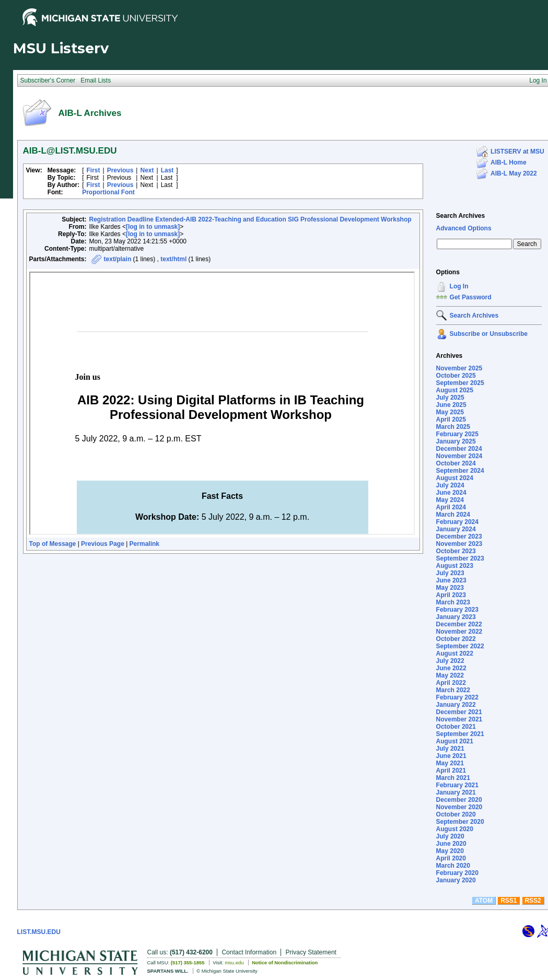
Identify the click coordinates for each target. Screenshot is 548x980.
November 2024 (459, 456)
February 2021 (457, 785)
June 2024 (451, 493)
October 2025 (456, 376)
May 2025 (450, 412)
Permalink (144, 544)
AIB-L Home (508, 162)
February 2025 (457, 434)
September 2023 (460, 558)
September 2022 (460, 646)
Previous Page (103, 544)
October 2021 (456, 727)
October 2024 (456, 463)
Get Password (471, 297)
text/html (173, 259)
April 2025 (451, 419)
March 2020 (453, 866)
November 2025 (459, 368)
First (94, 170)
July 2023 (450, 573)
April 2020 (451, 858)
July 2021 (450, 749)
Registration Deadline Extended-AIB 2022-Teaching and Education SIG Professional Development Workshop (250, 219)
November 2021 (459, 719)
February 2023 (457, 610)
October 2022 (456, 639)
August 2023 (455, 566)
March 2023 (453, 602)
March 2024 (453, 515)
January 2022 (456, 705)
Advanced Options (464, 228)
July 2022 (450, 661)
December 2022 (459, 624)
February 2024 (457, 522)
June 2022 (451, 668)
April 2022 (451, 683)
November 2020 (459, 807)
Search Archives (461, 216)
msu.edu (234, 962)
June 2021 (451, 756)
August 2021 (455, 741)
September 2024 (460, 471)
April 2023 (451, 595)
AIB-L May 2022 (514, 173)
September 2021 (460, 734)
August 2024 (455, 478)
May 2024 (450, 500)
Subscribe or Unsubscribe (489, 334)
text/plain (118, 259)
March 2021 (453, 778)
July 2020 (450, 836)
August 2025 (455, 390)
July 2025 (450, 398)
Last (167, 170)
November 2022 (459, 632)
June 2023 (451, 580)
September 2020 (460, 822)
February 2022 (457, 697)
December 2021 (459, 712)
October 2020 (456, 814)
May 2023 (450, 588)
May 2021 (450, 763)
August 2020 (455, 829)
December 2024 (459, 449)
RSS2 (533, 901)
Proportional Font (108, 192)
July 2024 (450, 485)
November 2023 (459, 544)
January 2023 (456, 617)
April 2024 (451, 507)
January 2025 (456, 441)
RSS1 (509, 901)
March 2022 (453, 690)
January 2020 (456, 880)
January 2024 (456, 529)
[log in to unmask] (153, 227)
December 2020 (459, 800)
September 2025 (460, 383)
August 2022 (455, 654)
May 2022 (450, 675)
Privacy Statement (311, 952)
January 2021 (456, 792)
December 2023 (459, 536)
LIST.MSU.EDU (39, 932)
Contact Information (249, 952)
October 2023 (456, 551)
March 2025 (453, 427)
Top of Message (53, 544)
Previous (120, 170)
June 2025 (451, 405)
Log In (459, 286)
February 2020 (457, 873)
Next (147, 170)
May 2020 (450, 851)
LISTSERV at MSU (517, 151)
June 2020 (451, 844)
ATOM (484, 901)
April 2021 (451, 771)
